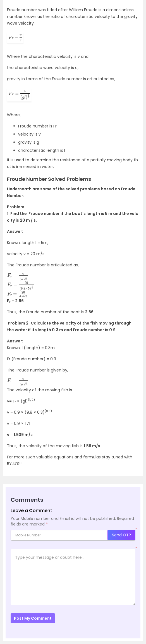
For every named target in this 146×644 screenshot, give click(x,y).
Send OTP (121, 535)
